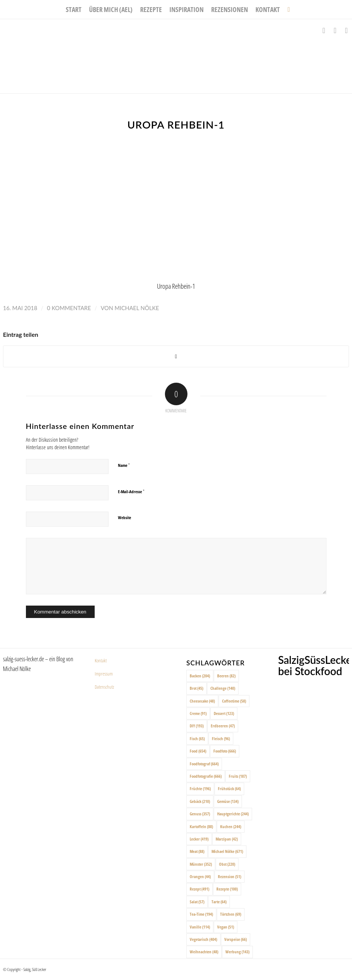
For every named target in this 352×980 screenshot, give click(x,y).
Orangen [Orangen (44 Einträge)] (200, 876)
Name (124, 465)
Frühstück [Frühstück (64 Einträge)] (229, 788)
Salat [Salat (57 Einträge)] (197, 902)
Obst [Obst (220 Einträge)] (227, 864)
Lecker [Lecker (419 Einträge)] (199, 839)
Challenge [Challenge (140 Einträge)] (223, 688)
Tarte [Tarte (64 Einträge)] (219, 902)
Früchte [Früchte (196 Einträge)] (200, 788)
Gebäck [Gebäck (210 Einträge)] (200, 801)
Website (125, 517)
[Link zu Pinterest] (346, 30)
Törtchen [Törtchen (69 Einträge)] (231, 914)
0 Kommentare (69, 308)
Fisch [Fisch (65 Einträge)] (197, 738)
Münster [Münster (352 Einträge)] (201, 864)
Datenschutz (104, 687)
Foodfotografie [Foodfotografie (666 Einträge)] (206, 776)
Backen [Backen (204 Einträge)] (200, 676)
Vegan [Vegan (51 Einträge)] (226, 927)
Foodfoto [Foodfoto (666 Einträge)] (225, 751)
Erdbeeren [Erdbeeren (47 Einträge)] (223, 726)
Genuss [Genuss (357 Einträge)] (200, 814)
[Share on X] (176, 357)
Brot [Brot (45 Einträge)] (196, 688)
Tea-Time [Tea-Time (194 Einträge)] (201, 914)
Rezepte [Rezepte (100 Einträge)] (227, 889)
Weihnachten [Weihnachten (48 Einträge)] (204, 952)
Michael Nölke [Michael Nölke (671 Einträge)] (227, 851)
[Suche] (287, 9)
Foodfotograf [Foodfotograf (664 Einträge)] (204, 764)
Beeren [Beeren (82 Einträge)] (226, 676)
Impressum (104, 674)
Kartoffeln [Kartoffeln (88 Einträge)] (201, 826)
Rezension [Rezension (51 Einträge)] (230, 876)
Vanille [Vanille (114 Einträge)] (200, 927)
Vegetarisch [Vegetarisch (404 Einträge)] (203, 939)
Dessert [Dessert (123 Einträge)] (224, 713)
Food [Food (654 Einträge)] (198, 751)
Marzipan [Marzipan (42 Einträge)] (227, 839)
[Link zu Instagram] (335, 30)
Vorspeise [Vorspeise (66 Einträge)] (236, 939)
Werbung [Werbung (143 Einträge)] (237, 952)
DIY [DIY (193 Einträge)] (197, 726)
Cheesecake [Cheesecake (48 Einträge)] (202, 701)
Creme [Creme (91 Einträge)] (198, 713)
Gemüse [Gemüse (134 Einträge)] (228, 801)
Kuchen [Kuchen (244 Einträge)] (231, 826)
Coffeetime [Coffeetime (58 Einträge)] (234, 701)
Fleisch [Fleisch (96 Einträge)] (221, 738)
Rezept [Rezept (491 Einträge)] (199, 889)
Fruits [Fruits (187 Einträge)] (238, 776)
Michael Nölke (137, 308)
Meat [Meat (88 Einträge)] (197, 851)
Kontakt (101, 660)
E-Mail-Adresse (131, 491)
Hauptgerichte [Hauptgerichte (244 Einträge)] (233, 814)
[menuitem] (74, 9)
